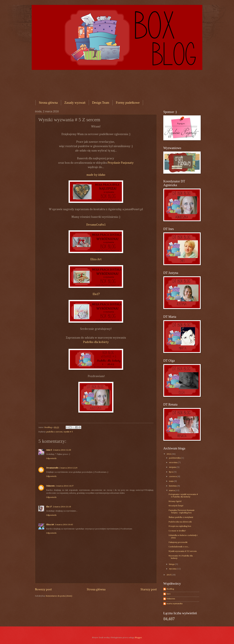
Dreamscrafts (52, 468)
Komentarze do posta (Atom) (59, 596)
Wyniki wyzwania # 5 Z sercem (183, 551)
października (175, 458)
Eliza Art (96, 259)
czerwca (173, 476)
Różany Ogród (175, 501)
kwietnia (173, 486)
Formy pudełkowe (128, 103)
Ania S (49, 450)
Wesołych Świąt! (176, 506)
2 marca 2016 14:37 (65, 486)
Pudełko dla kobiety (96, 342)
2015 (169, 575)
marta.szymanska (175, 604)
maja (172, 481)
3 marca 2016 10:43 (64, 525)
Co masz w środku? (177, 531)
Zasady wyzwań (75, 103)
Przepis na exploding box (180, 526)
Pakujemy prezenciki (178, 542)
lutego (172, 564)
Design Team (101, 103)
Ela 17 (49, 507)
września (173, 463)
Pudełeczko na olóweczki (180, 522)
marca (172, 490)
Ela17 (96, 294)
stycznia (173, 569)
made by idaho (96, 175)
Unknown (50, 486)
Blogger (138, 638)
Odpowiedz (51, 458)
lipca (171, 472)
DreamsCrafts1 (96, 225)
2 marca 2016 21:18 (62, 507)
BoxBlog (170, 589)
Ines (169, 594)
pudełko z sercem (55, 432)
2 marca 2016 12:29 (68, 468)
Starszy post (149, 590)
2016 (169, 454)
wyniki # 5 (68, 432)
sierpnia (173, 467)
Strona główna (48, 103)
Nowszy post (43, 590)
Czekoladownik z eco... (179, 547)
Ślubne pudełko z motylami (181, 517)
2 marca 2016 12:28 (62, 450)
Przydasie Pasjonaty (120, 163)
